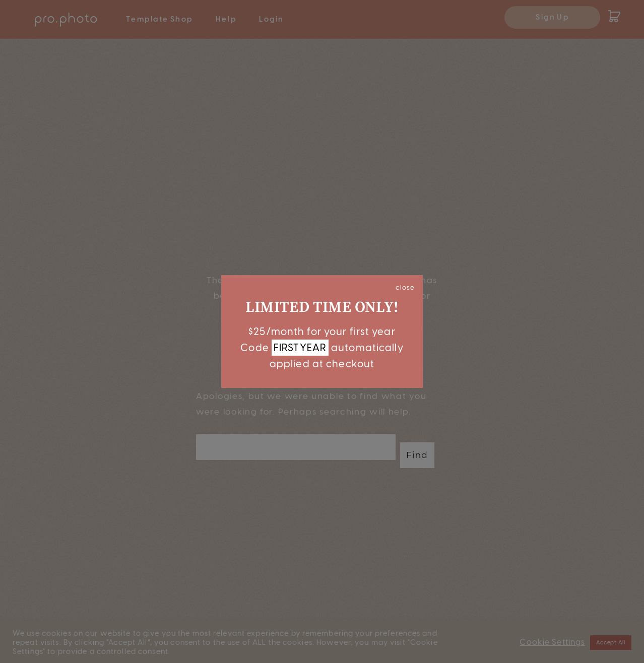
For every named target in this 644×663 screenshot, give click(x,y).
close (405, 287)
